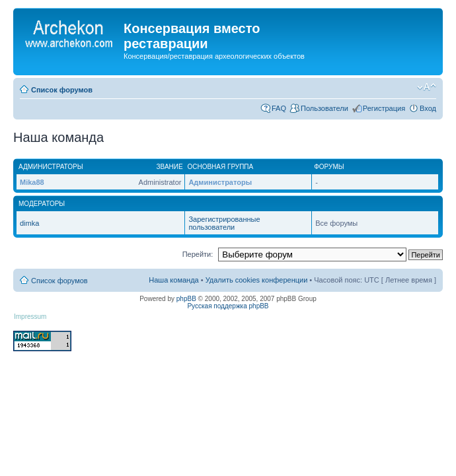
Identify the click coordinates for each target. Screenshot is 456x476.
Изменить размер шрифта (427, 87)
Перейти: (198, 254)
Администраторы (220, 182)
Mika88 (32, 182)
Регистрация (384, 108)
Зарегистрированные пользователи (224, 223)
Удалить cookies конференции (257, 280)
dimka (29, 223)
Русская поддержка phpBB (228, 306)
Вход (428, 108)
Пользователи (324, 108)
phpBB (186, 299)
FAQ (279, 108)
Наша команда (173, 280)
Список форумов (62, 90)
